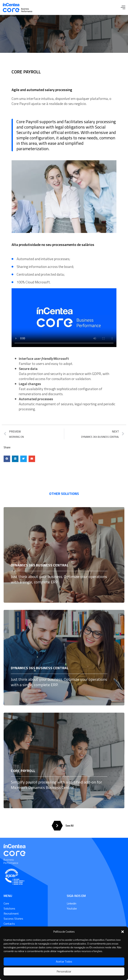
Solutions (9, 908)
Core (6, 903)
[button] (123, 932)
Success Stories (13, 919)
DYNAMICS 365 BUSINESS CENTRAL (40, 565)
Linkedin (72, 903)
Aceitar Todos (64, 962)
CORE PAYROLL (23, 771)
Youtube (72, 908)
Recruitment (11, 913)
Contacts (9, 924)
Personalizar (64, 971)
